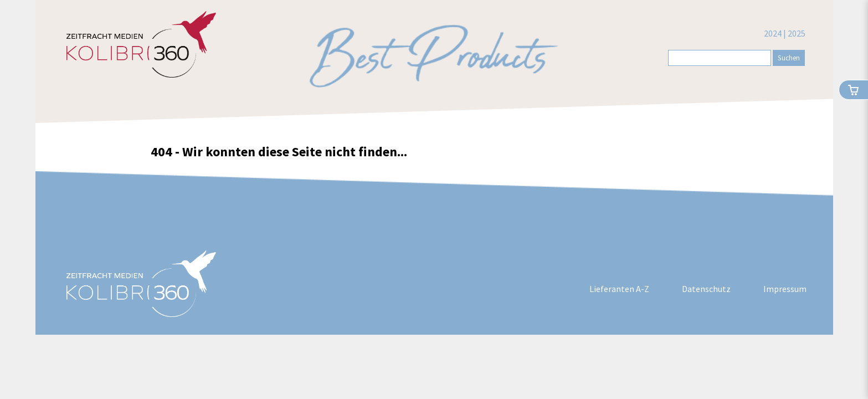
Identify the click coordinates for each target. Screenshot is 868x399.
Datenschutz (706, 289)
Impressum (785, 289)
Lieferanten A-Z (619, 289)
